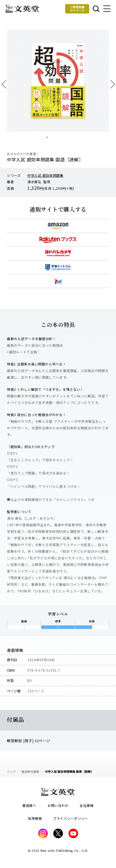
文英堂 (22, 9)
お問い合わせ (58, 805)
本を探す (96, 9)
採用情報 (35, 818)
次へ (110, 84)
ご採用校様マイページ (77, 9)
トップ (11, 771)
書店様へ (29, 805)
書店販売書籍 (30, 771)
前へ (6, 84)
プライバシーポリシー (71, 818)
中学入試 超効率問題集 (45, 175)
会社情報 (87, 805)
